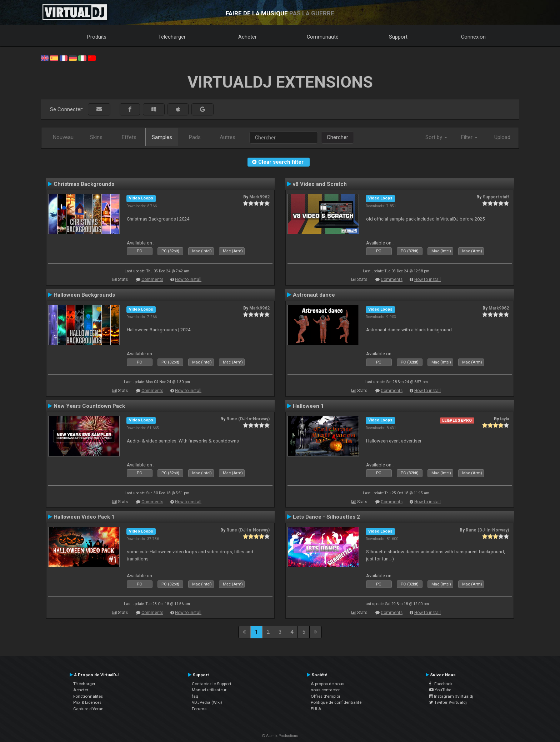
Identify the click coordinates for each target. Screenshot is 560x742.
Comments (152, 280)
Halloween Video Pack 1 (84, 517)
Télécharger (172, 37)
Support (398, 37)
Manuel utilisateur (209, 690)
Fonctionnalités (88, 696)
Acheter (247, 37)
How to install (188, 280)
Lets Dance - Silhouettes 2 (326, 517)
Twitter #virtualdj (448, 702)
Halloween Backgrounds (84, 295)
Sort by (436, 137)
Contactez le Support (212, 684)
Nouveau (63, 137)
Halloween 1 (308, 406)
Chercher (337, 137)
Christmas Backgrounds (84, 184)
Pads (195, 137)
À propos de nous (327, 684)
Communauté (323, 37)
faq (195, 696)
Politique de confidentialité (336, 702)
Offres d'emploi (325, 696)
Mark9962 (259, 197)
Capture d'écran (88, 709)
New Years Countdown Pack (89, 406)
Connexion (473, 37)
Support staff (496, 197)
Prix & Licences (87, 702)
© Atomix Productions (280, 736)
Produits (97, 37)
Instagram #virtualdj (451, 696)
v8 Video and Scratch (320, 184)
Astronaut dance (314, 295)
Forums (199, 709)
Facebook (441, 684)
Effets (129, 137)
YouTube (440, 690)
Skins (96, 137)
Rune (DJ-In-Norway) (248, 419)
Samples (162, 137)
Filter (469, 137)
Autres (227, 137)
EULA (316, 709)
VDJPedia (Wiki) (207, 702)
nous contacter (325, 690)
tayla (504, 419)
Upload (502, 137)
